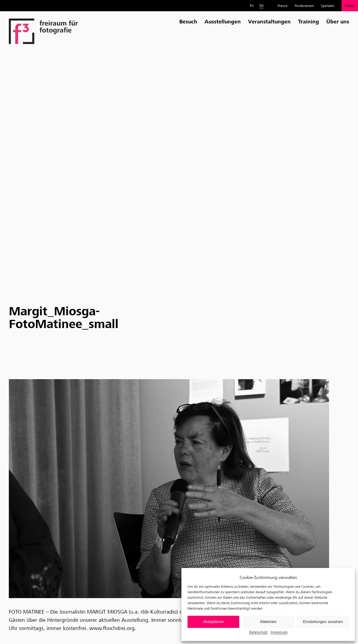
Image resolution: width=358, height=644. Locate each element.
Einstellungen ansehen (323, 622)
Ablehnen (268, 622)
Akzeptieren (214, 622)
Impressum (279, 632)
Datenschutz (258, 632)
